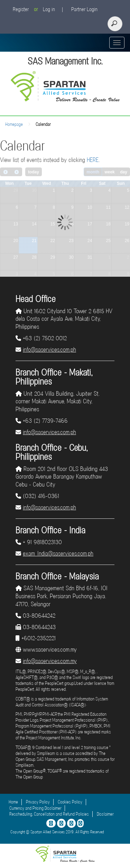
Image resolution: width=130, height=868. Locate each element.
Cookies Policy (70, 802)
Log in (49, 9)
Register (21, 9)
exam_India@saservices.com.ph (58, 553)
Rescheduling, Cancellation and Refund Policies (49, 814)
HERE (93, 160)
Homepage (14, 124)
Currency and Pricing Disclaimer (35, 808)
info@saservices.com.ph (49, 350)
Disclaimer (105, 814)
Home (13, 802)
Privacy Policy (38, 802)
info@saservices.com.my (50, 661)
